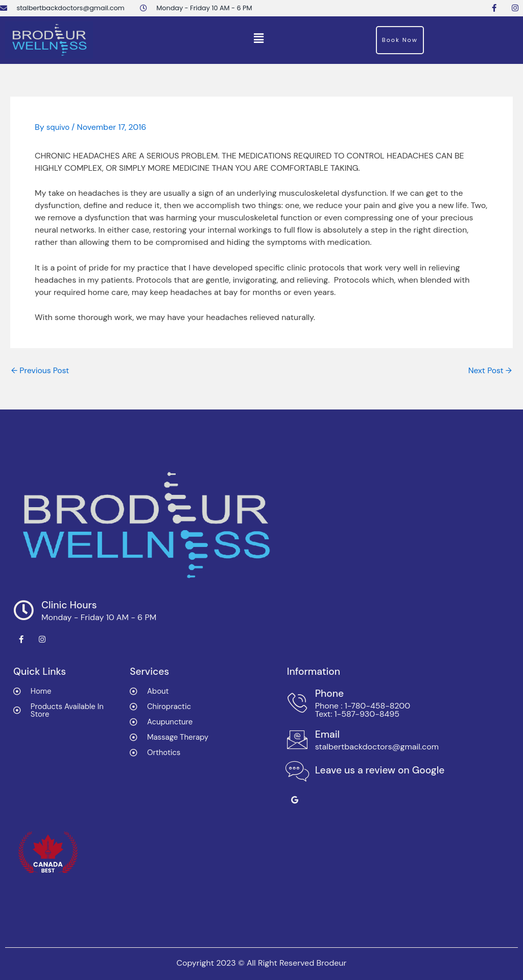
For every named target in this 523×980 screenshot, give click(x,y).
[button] (259, 39)
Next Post (490, 371)
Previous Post (41, 371)
